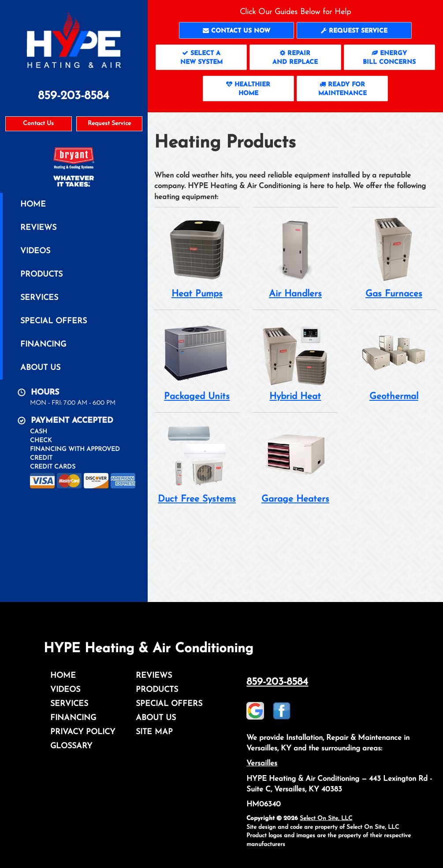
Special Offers (54, 321)
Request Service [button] (109, 124)
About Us (40, 368)
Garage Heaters (295, 463)
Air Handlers (295, 257)
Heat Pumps (197, 257)
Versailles (262, 763)
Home (33, 205)
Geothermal (394, 360)
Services (39, 298)
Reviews (38, 228)
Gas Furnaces (394, 257)
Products (41, 275)
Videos (35, 251)
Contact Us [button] (38, 124)
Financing (43, 345)
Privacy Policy (83, 732)
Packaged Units (197, 360)
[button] (236, 30)
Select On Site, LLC (326, 818)
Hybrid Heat (295, 360)
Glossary (71, 746)
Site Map (154, 732)
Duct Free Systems (197, 463)
